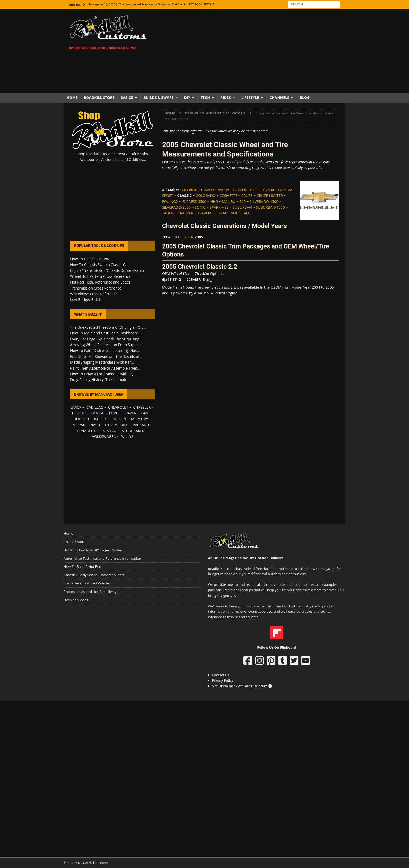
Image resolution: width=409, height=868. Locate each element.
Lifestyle (250, 97)
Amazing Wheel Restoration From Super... (106, 345)
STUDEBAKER (133, 431)
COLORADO (206, 195)
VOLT (235, 213)
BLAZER (240, 190)
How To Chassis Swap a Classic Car (100, 265)
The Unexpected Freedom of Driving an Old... (108, 327)
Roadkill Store (99, 97)
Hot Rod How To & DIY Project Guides (93, 550)
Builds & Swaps (159, 97)
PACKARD (141, 425)
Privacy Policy (223, 680)
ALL (247, 213)
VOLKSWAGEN (104, 436)
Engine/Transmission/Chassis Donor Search (107, 270)
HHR (214, 201)
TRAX (223, 213)
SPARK (215, 207)
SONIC (200, 207)
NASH (95, 425)
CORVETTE (228, 195)
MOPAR (79, 425)
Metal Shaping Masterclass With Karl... (102, 362)
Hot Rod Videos (76, 600)
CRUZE (247, 195)
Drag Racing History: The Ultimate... (100, 380)
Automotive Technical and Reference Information (102, 558)
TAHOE (168, 213)
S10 (243, 201)
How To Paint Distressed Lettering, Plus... (105, 350)
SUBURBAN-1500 (270, 207)
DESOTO (79, 413)
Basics (127, 97)
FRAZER (130, 413)
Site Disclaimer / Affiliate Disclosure (242, 686)
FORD (114, 413)
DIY (187, 97)
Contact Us (221, 675)
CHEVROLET (118, 407)
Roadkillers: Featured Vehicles (87, 583)
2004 (189, 237)
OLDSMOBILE (116, 425)
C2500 (269, 190)
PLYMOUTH (87, 431)
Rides (226, 97)
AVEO (209, 190)
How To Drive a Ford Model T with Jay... (103, 374)
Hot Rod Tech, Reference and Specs (100, 282)
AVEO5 (224, 190)
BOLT (255, 190)
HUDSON (81, 419)
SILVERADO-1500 (264, 201)
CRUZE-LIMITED (270, 195)
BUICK (76, 407)
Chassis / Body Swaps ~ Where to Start (94, 575)
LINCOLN (119, 419)
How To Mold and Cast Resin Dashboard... (106, 333)
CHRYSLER (142, 407)
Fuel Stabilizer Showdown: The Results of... (106, 356)
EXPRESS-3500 (194, 201)
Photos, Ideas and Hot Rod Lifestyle (91, 592)
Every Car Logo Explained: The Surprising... (106, 339)
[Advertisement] (250, 51)
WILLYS (127, 436)
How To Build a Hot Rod (90, 259)
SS (227, 207)
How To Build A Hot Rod (82, 566)
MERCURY (140, 419)
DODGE (98, 413)
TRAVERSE (206, 213)
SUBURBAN (242, 207)
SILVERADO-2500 (176, 207)
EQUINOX (170, 201)
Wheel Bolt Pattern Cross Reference (100, 276)
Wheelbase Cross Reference (94, 294)
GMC (146, 413)
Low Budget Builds (86, 300)
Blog (305, 97)
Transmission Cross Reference (96, 288)
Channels (279, 97)
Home (72, 97)
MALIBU (229, 201)
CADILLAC (95, 407)
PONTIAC (109, 431)
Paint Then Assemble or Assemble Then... (105, 368)
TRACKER (186, 213)
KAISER (100, 419)
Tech (205, 97)
